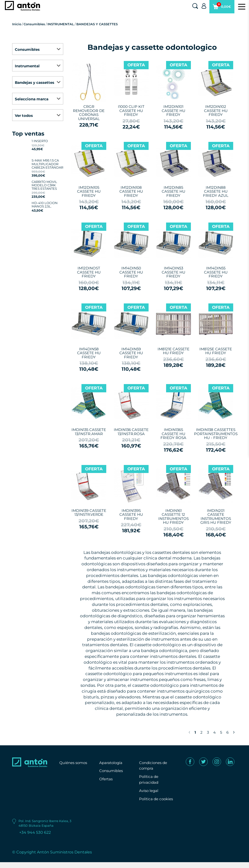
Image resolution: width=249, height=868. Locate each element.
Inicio (17, 24)
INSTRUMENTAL (61, 24)
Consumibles (34, 24)
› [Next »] (234, 732)
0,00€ (222, 9)
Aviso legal (149, 791)
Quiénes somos (74, 763)
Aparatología (111, 763)
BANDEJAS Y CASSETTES (97, 24)
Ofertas (106, 779)
